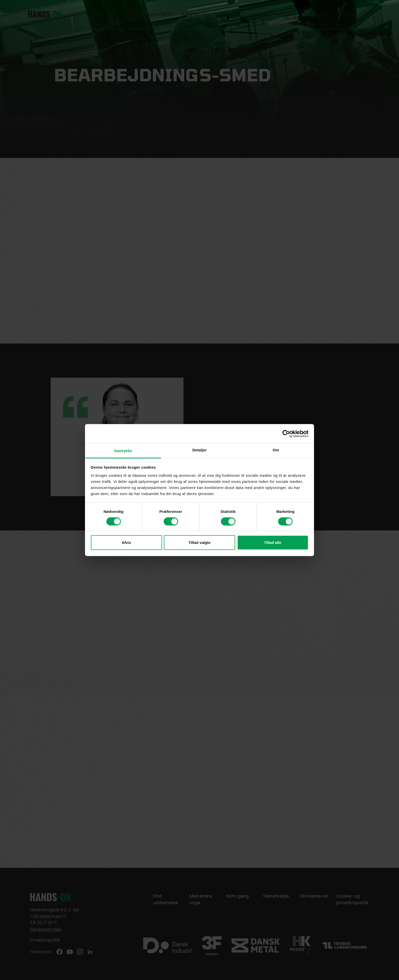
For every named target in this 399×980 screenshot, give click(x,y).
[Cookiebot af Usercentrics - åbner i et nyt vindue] (286, 434)
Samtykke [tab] (123, 451)
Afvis (126, 543)
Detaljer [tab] (199, 450)
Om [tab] (276, 450)
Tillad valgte (199, 543)
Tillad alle (273, 543)
